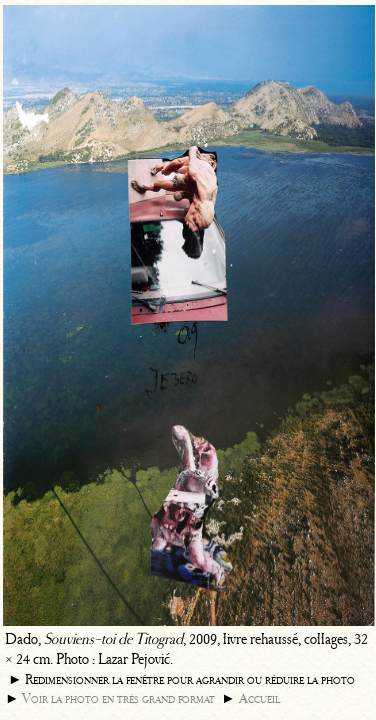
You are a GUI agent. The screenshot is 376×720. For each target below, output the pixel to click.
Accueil (259, 698)
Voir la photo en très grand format (118, 698)
